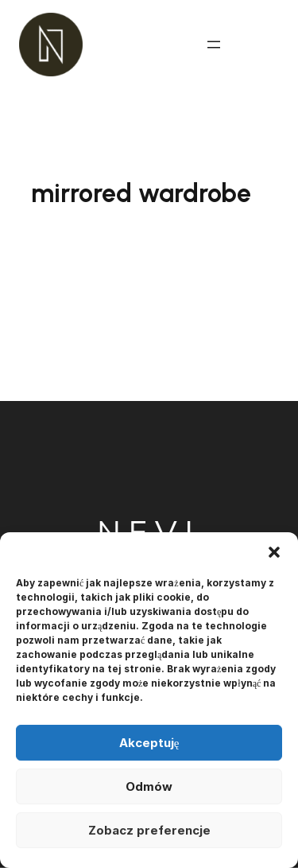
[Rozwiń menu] (214, 45)
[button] (274, 552)
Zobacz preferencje (149, 830)
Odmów (149, 786)
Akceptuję (149, 743)
